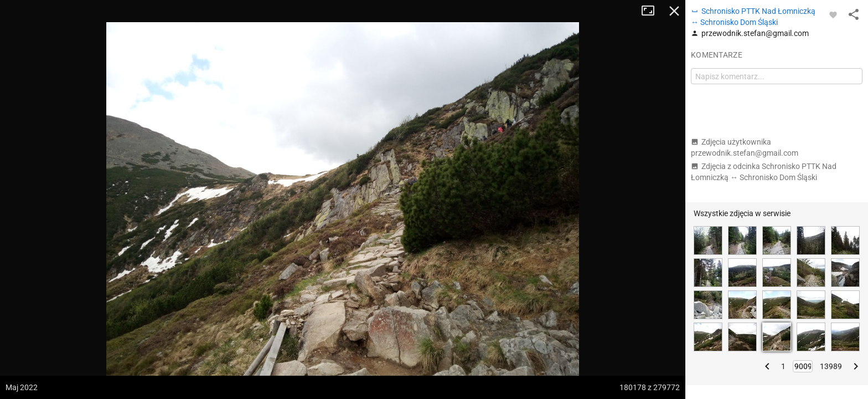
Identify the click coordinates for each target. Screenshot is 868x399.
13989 (831, 366)
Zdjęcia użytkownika (745, 147)
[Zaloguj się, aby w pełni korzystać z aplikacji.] (833, 14)
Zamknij (674, 11)
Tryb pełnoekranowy (652, 11)
